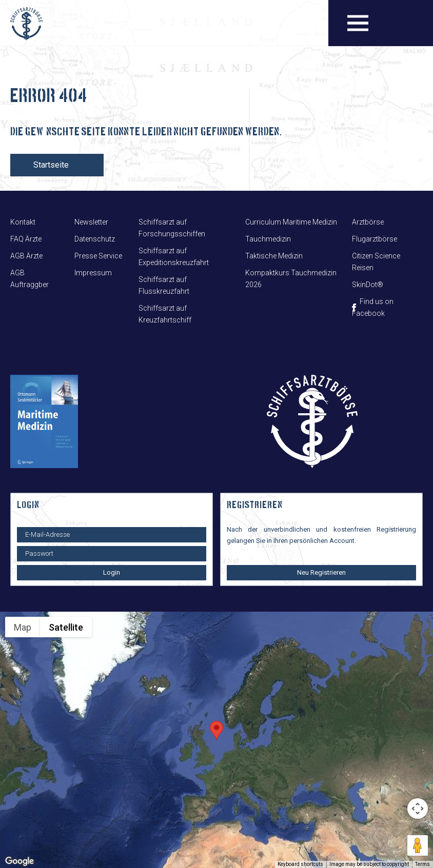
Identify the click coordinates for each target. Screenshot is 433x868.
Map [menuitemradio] (23, 627)
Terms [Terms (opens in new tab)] (422, 864)
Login (112, 572)
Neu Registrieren (321, 572)
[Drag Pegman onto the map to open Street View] (418, 845)
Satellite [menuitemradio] (66, 627)
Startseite (51, 165)
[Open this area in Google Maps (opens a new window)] (19, 861)
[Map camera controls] (418, 809)
